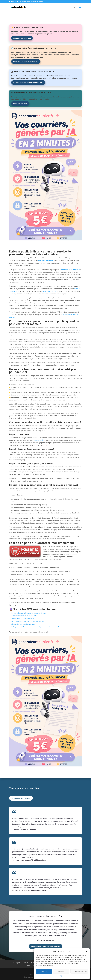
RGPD (62, 976)
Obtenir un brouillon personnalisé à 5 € (28, 83)
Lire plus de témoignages (21, 798)
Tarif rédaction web (30, 963)
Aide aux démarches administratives (23, 624)
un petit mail (38, 440)
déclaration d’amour (49, 291)
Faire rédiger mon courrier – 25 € (26, 61)
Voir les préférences (79, 971)
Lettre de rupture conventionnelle (22, 619)
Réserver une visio (20, 103)
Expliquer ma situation (22, 38)
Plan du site (31, 965)
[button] (87, 951)
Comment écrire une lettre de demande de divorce (28, 613)
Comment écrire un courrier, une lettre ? (24, 616)
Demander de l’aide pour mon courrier (45, 946)
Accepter (44, 971)
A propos (17, 963)
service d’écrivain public (71, 270)
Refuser (61, 971)
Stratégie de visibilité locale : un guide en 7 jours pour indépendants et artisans (38, 627)
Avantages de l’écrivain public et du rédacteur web (28, 621)
